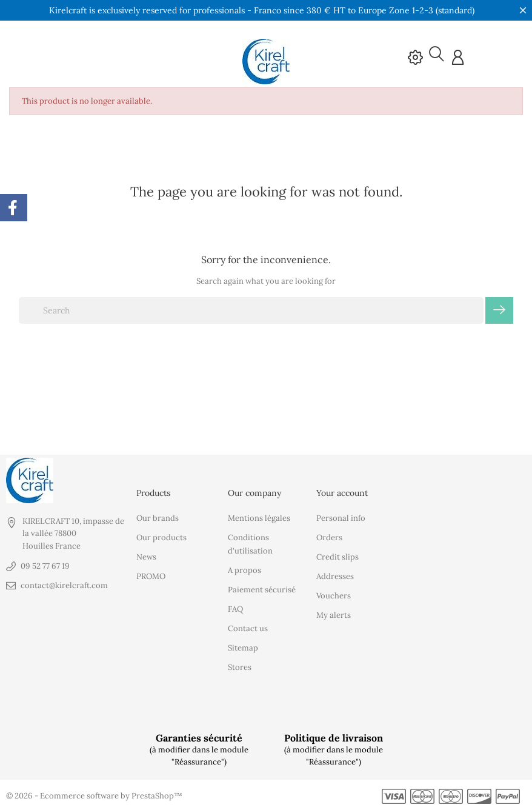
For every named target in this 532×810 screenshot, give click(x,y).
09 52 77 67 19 (45, 565)
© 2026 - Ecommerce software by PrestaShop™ (94, 795)
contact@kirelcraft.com (64, 585)
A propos (244, 570)
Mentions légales (259, 517)
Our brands (158, 517)
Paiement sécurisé (262, 589)
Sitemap (243, 647)
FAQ (235, 608)
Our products (161, 537)
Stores (240, 667)
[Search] (251, 310)
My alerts (334, 614)
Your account (342, 492)
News (146, 556)
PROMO (151, 576)
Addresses (335, 576)
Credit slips (337, 556)
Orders (329, 537)
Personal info (341, 517)
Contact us (248, 628)
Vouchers (334, 595)
